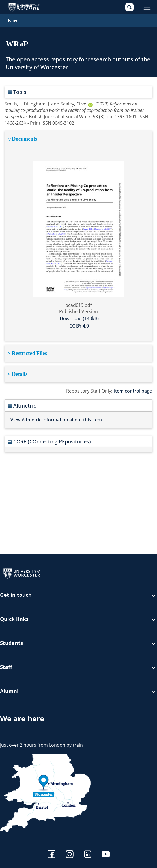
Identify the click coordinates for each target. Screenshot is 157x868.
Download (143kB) (79, 318)
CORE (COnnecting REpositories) (49, 441)
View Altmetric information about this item (56, 420)
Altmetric (22, 405)
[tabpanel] (78, 236)
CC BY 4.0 (79, 326)
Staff (78, 668)
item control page (133, 391)
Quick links (78, 620)
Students (78, 644)
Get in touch (78, 596)
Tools (17, 92)
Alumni (78, 692)
